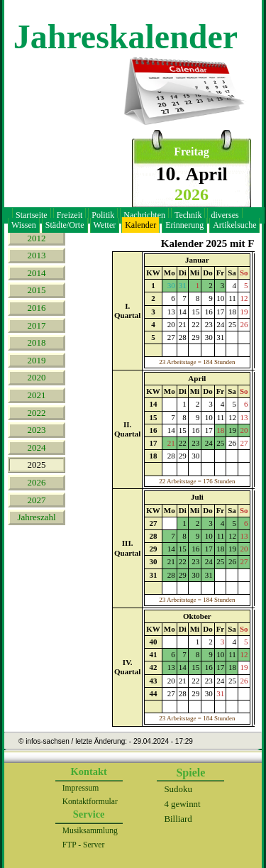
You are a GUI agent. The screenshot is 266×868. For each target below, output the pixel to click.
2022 (37, 413)
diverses (225, 215)
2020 (37, 377)
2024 (37, 447)
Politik (103, 215)
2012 (37, 238)
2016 (37, 308)
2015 (37, 290)
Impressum (81, 788)
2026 (37, 482)
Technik (188, 215)
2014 (37, 273)
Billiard (178, 819)
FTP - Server (84, 845)
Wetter (105, 225)
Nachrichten (144, 215)
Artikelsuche (234, 225)
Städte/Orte (65, 225)
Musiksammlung (90, 831)
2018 (37, 342)
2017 (37, 325)
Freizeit (70, 215)
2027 (37, 500)
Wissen (24, 225)
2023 (37, 430)
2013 (37, 255)
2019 (37, 360)
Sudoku (178, 789)
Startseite (32, 215)
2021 (37, 395)
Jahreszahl (36, 517)
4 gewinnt (182, 804)
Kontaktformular (90, 802)
